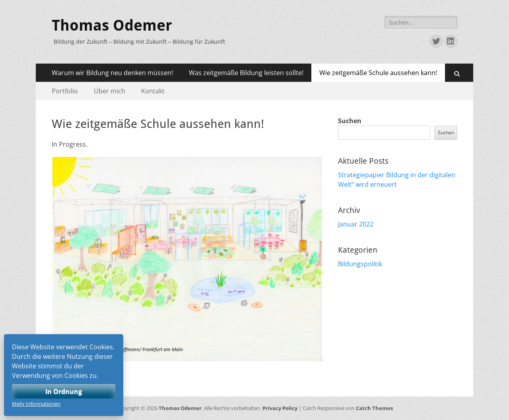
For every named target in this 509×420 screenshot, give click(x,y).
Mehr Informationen (36, 404)
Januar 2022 (356, 224)
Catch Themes (374, 408)
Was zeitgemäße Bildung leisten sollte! (246, 73)
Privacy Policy (280, 408)
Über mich (110, 91)
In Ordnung (64, 391)
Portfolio (65, 91)
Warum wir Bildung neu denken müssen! (112, 73)
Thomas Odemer (112, 25)
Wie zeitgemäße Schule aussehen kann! (378, 73)
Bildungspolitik (360, 264)
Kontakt (153, 91)
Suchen (350, 121)
